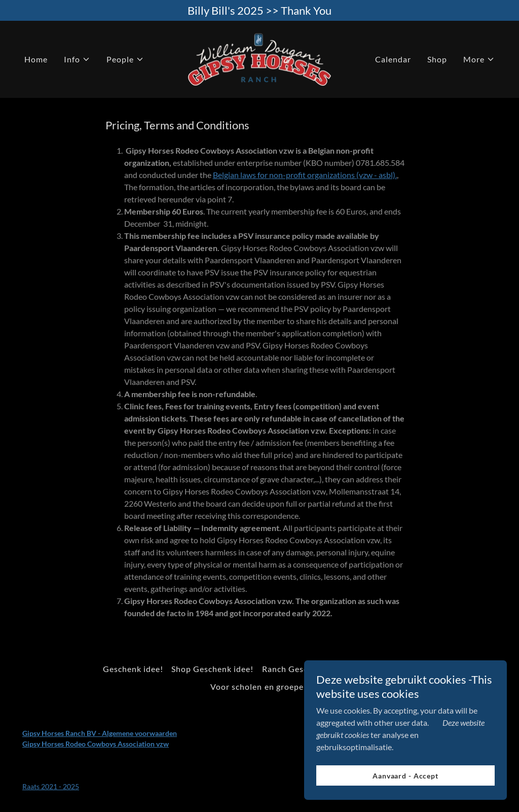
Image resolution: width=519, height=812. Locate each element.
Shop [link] (437, 59)
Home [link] (36, 59)
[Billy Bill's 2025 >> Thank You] (259, 10)
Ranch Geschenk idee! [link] (305, 669)
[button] (77, 59)
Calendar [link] (393, 59)
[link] (259, 58)
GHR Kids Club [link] (386, 669)
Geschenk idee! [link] (133, 669)
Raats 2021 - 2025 (51, 786)
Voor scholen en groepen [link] (259, 686)
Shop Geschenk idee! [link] (212, 669)
